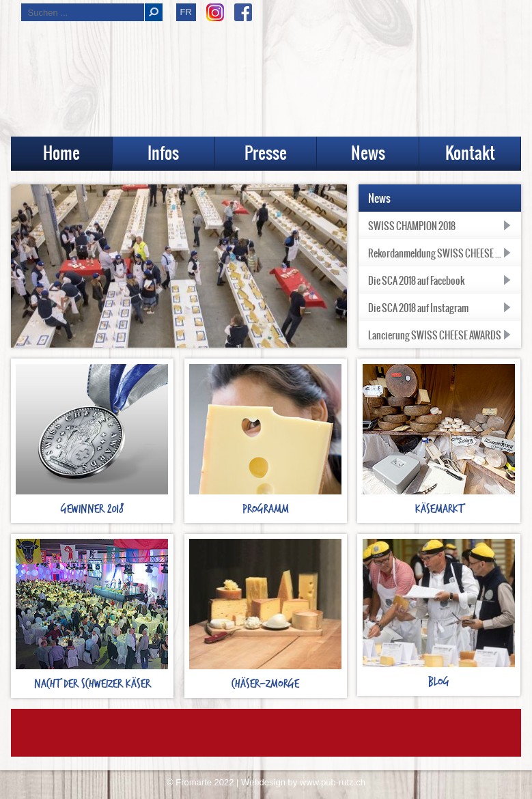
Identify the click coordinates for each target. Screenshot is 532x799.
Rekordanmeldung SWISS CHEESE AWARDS (445, 255)
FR (186, 12)
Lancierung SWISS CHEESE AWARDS (435, 337)
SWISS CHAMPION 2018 (412, 227)
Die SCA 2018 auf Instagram (418, 309)
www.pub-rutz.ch (333, 784)
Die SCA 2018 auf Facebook (416, 282)
